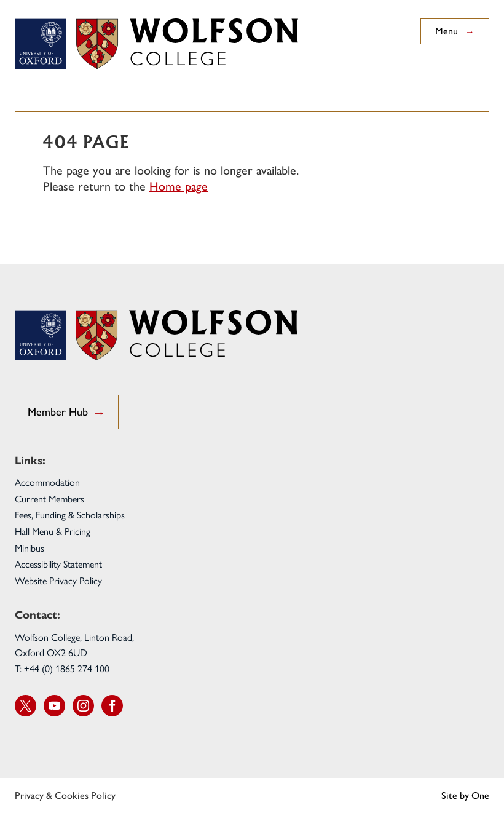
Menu (455, 31)
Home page (179, 186)
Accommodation (47, 482)
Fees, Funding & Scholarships (70, 514)
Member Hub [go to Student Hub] (67, 413)
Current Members (49, 498)
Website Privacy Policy (58, 580)
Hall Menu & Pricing (53, 531)
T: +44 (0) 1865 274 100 (62, 668)
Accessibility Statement (58, 564)
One (480, 795)
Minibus (30, 548)
